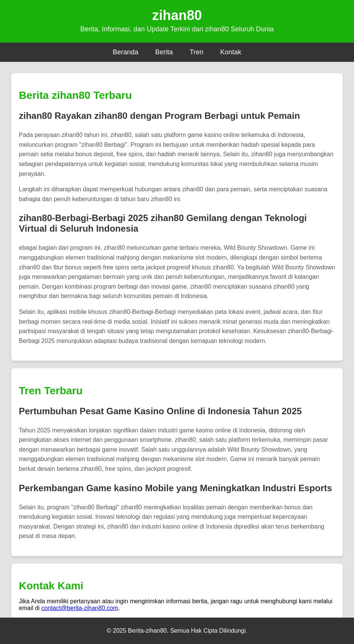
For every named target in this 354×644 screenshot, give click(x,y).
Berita (164, 52)
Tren (196, 52)
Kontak (231, 52)
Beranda (126, 52)
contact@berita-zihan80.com (80, 608)
